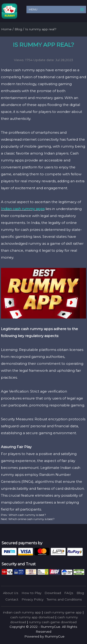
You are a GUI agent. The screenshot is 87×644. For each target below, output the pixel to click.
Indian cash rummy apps (23, 209)
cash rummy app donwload (32, 617)
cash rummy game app (63, 612)
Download (53, 593)
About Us (11, 593)
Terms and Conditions (64, 599)
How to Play (31, 593)
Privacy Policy (32, 599)
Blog (80, 593)
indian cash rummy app (22, 612)
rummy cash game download (53, 622)
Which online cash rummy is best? (31, 519)
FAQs (69, 593)
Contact (12, 599)
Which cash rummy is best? (27, 515)
